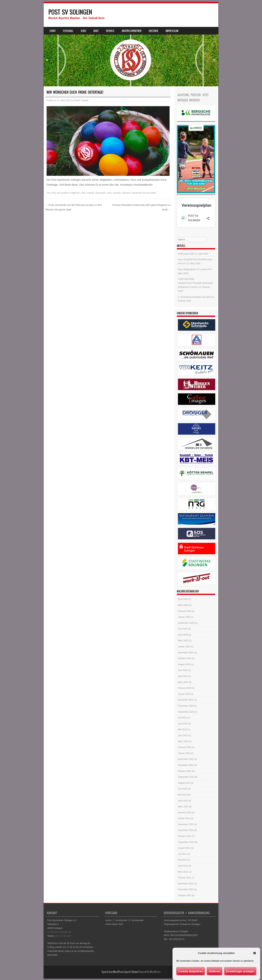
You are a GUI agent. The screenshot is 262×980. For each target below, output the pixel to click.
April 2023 (183, 735)
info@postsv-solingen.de (59, 932)
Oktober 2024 (185, 658)
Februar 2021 (184, 878)
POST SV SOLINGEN (70, 12)
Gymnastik (100, 193)
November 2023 (186, 706)
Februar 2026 (184, 611)
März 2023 (183, 741)
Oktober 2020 (185, 895)
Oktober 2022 (185, 771)
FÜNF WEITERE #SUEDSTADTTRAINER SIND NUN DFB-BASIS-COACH (195, 283)
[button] (255, 958)
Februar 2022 (184, 813)
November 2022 (186, 765)
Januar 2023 (184, 753)
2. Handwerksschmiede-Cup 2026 (194, 297)
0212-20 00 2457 (63, 936)
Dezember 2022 (186, 759)
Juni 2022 (183, 789)
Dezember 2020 (186, 884)
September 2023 (186, 712)
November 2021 (186, 830)
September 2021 (186, 842)
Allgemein (75, 193)
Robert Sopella (81, 100)
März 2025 (183, 641)
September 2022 (186, 777)
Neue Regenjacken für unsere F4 (194, 269)
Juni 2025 (183, 629)
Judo (83, 31)
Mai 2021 (182, 860)
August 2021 (184, 848)
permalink (151, 193)
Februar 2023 (184, 747)
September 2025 (186, 623)
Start (53, 31)
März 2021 (183, 872)
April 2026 (183, 599)
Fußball (90, 193)
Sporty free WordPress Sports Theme (120, 972)
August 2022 (184, 783)
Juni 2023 (183, 724)
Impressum (172, 31)
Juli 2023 (182, 718)
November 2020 (186, 889)
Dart (96, 31)
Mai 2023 (182, 730)
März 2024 (183, 682)
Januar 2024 (184, 694)
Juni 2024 (183, 670)
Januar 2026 (184, 617)
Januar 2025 (184, 647)
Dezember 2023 (186, 700)
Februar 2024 (184, 688)
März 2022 (183, 807)
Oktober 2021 (185, 836)
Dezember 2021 (186, 824)
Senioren (127, 193)
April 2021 (183, 866)
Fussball (68, 31)
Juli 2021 (182, 854)
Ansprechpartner (132, 31)
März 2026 (183, 605)
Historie (154, 31)
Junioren (117, 193)
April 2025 (183, 635)
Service (110, 31)
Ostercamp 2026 (186, 254)
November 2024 (186, 653)
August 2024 (184, 664)
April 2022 (183, 801)
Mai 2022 (182, 795)
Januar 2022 (184, 818)
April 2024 (183, 676)
